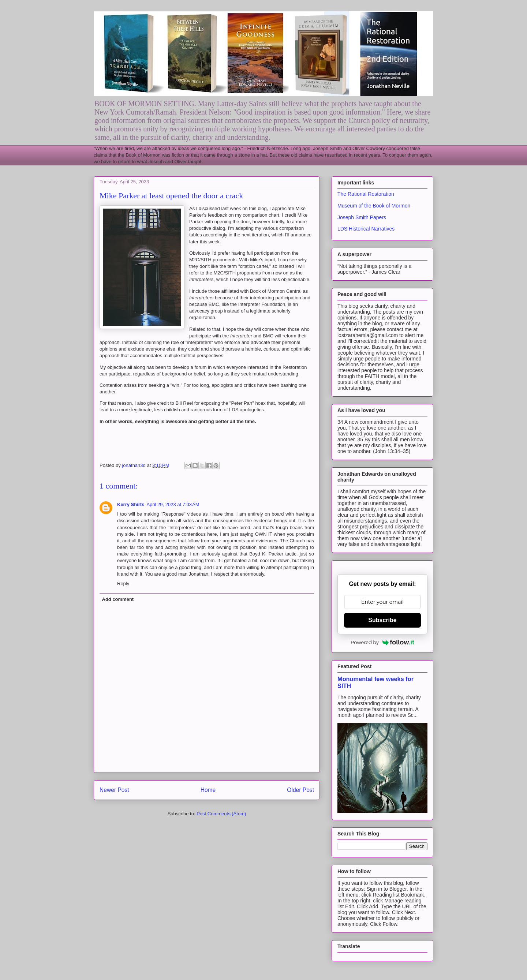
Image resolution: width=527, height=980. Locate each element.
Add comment (118, 599)
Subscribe (382, 620)
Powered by (382, 642)
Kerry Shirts (131, 504)
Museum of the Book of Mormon (374, 206)
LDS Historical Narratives (366, 229)
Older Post (300, 790)
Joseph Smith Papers (362, 217)
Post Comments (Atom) (221, 814)
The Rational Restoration (366, 194)
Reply (123, 583)
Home (208, 790)
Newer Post (114, 790)
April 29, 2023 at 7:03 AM (173, 504)
